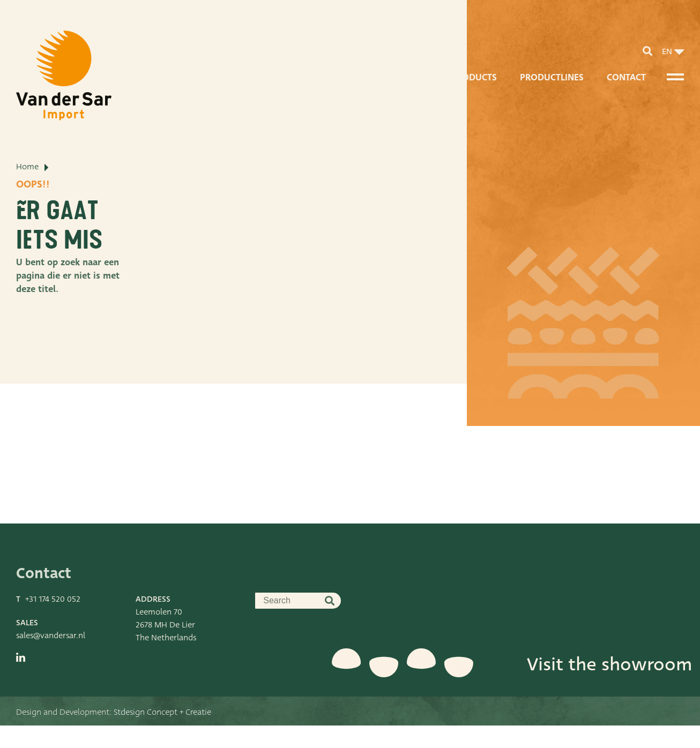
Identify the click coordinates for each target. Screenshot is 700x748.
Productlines (552, 77)
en (667, 51)
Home (27, 206)
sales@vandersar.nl (51, 658)
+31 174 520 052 (53, 622)
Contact (626, 77)
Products (474, 77)
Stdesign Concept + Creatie (162, 735)
